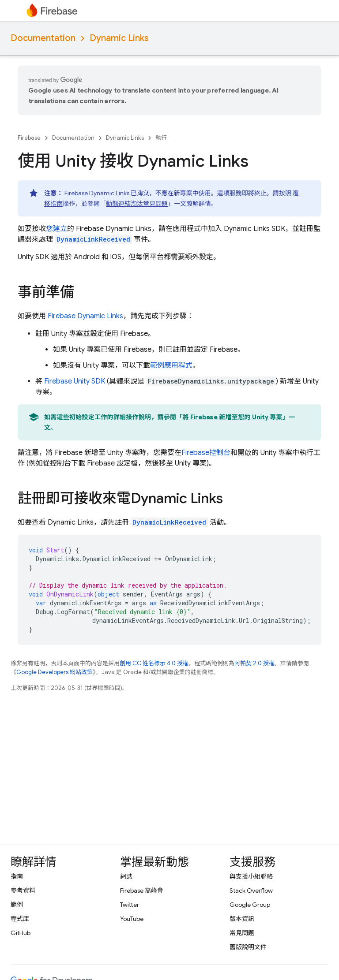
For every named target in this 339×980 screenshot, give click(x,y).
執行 (161, 138)
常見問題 (242, 933)
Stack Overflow (251, 891)
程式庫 (20, 919)
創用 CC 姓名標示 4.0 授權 (154, 663)
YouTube (132, 919)
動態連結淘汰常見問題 (137, 204)
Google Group (250, 905)
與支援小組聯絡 (251, 876)
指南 (17, 876)
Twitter (130, 905)
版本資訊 (242, 919)
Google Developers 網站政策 (55, 672)
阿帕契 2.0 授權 (254, 663)
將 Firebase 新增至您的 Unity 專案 (233, 417)
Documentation (43, 38)
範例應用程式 (171, 365)
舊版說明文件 (248, 947)
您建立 (56, 229)
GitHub (21, 933)
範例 (17, 905)
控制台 (206, 453)
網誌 (126, 876)
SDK (75, 381)
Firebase (29, 138)
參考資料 (23, 891)
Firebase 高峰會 (142, 891)
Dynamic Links (119, 38)
